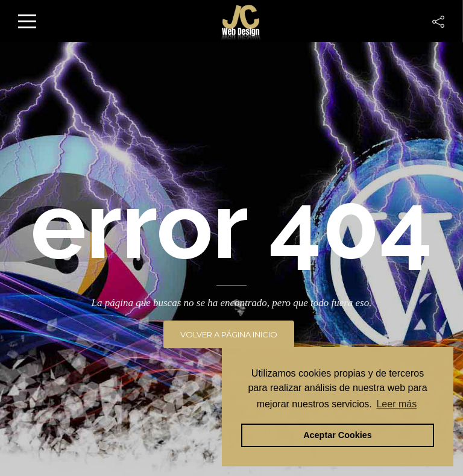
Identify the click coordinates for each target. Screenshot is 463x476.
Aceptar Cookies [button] (338, 435)
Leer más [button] (396, 404)
